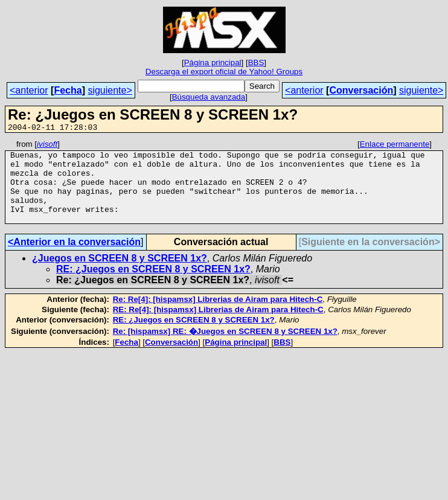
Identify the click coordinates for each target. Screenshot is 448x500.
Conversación (361, 90)
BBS (256, 62)
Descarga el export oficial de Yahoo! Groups (224, 72)
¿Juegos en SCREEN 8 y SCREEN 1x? (120, 274)
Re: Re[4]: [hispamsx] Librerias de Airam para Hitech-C (218, 316)
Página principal (213, 62)
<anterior (29, 90)
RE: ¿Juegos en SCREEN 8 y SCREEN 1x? (153, 285)
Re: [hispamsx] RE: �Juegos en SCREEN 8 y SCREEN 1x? (225, 348)
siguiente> (110, 90)
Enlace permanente (395, 146)
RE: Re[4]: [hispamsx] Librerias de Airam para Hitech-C (218, 326)
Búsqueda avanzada (209, 97)
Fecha (68, 90)
